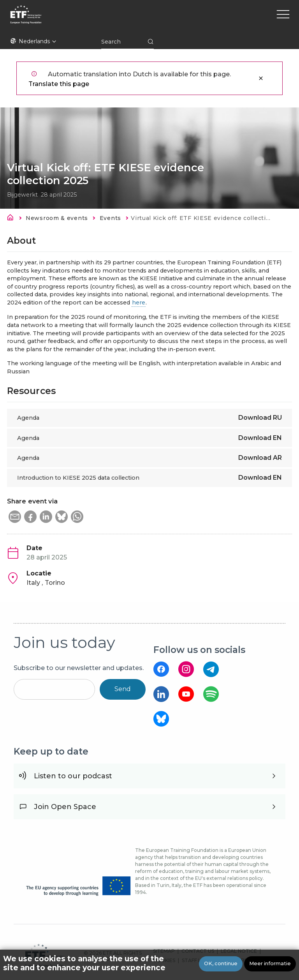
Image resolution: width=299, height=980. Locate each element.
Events (110, 218)
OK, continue (221, 964)
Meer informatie (270, 964)
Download (260, 418)
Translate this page (59, 84)
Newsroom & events (57, 218)
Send (123, 689)
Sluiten (261, 78)
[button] (15, 517)
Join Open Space (65, 807)
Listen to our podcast (73, 776)
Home (12, 219)
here (139, 303)
